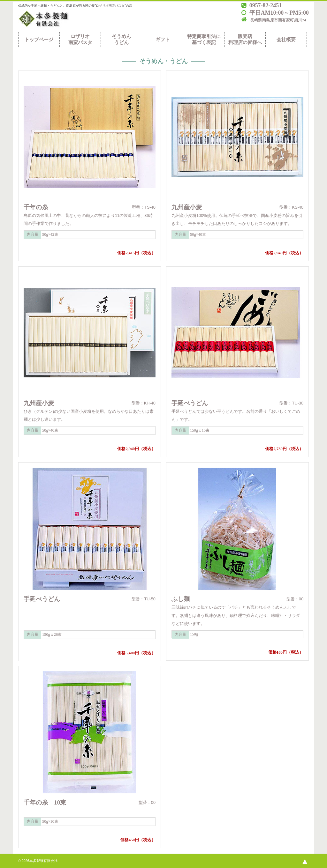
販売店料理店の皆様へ (245, 39)
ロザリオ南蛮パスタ (80, 39)
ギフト (163, 40)
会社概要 (286, 40)
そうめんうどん (121, 39)
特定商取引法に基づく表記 (204, 39)
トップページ (39, 40)
